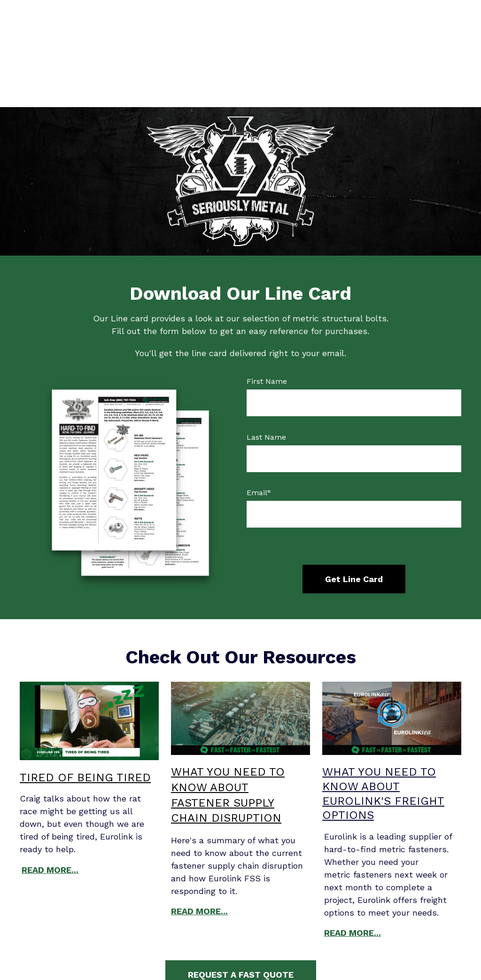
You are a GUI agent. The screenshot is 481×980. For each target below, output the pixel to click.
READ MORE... (50, 801)
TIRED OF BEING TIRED (85, 708)
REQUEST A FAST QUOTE (241, 906)
